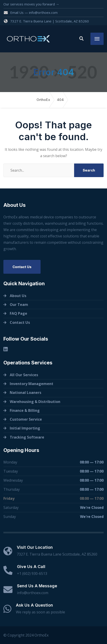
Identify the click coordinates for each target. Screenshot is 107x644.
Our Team (19, 305)
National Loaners (26, 393)
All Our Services (24, 375)
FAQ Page (18, 313)
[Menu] (97, 39)
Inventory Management (32, 384)
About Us (18, 296)
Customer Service (26, 419)
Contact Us (22, 267)
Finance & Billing (25, 410)
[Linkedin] (6, 349)
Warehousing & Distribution (35, 402)
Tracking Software (27, 437)
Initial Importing (25, 428)
